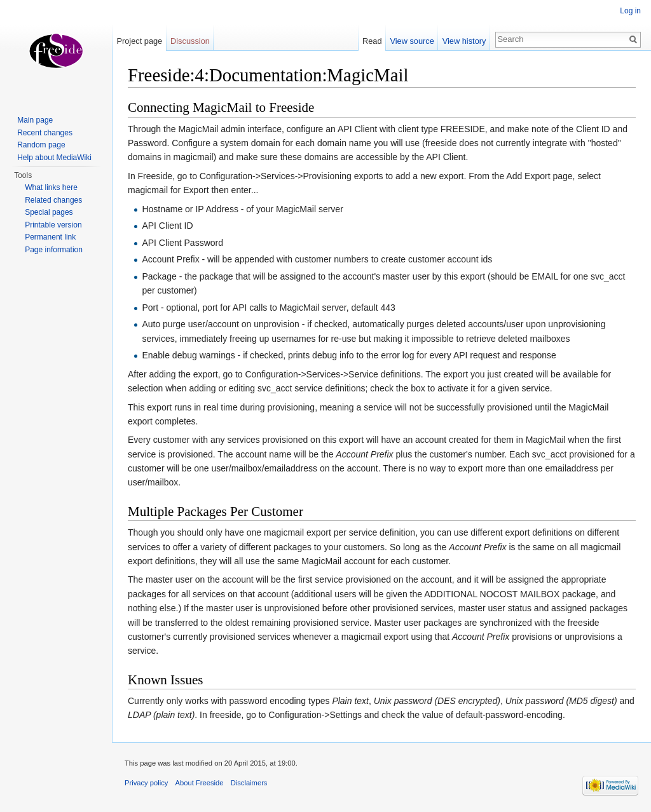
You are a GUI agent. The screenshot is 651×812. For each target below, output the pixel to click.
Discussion (190, 41)
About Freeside (200, 783)
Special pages (49, 212)
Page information (54, 250)
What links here (51, 187)
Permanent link (50, 237)
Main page (35, 120)
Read (372, 41)
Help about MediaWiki (54, 158)
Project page (139, 41)
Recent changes (45, 133)
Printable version (53, 225)
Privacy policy (146, 783)
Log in (630, 11)
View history (464, 41)
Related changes (53, 200)
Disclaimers (249, 783)
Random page (41, 145)
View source (412, 41)
